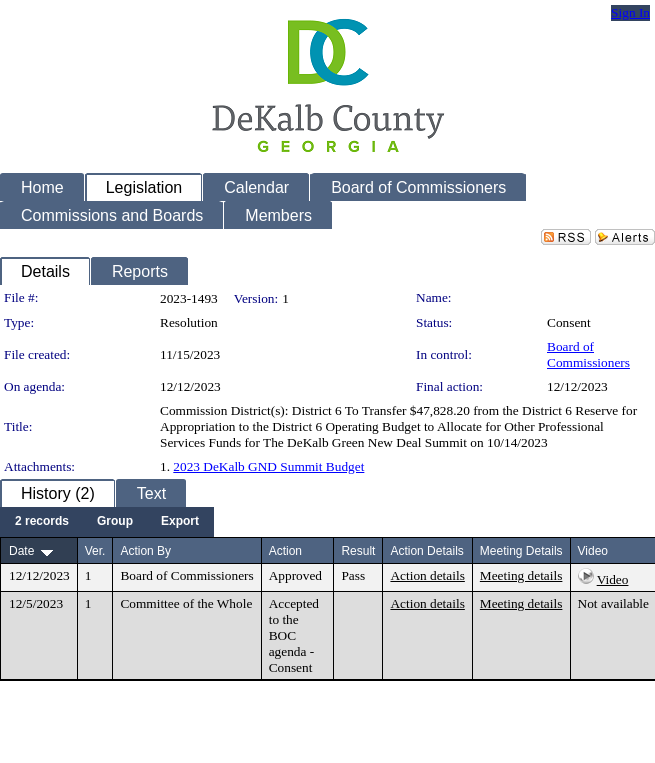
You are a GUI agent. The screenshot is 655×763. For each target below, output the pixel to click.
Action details (427, 575)
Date (21, 551)
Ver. (95, 551)
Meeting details (521, 575)
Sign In (630, 12)
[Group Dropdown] (115, 522)
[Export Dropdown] (180, 522)
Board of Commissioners (588, 354)
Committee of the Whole (186, 603)
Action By (145, 551)
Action (285, 551)
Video (613, 579)
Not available (613, 603)
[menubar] (107, 522)
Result (358, 551)
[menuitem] (42, 522)
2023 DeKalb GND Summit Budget (268, 466)
